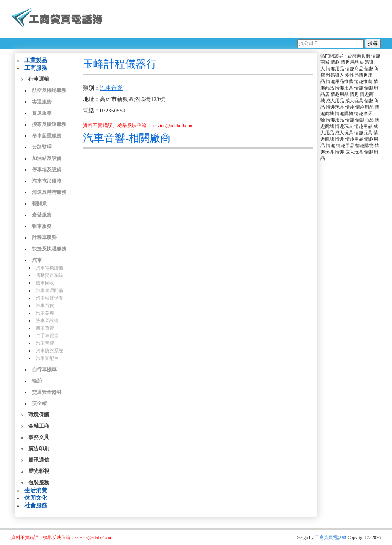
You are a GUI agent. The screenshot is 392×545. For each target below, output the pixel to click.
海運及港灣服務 (49, 192)
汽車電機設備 (49, 268)
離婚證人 (335, 75)
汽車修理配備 (49, 290)
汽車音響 (45, 343)
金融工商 (39, 426)
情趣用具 (344, 88)
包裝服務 (39, 483)
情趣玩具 (335, 107)
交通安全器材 (47, 392)
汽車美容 (45, 313)
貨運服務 (42, 113)
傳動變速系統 (49, 275)
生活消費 (36, 490)
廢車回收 (45, 283)
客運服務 (42, 102)
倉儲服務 (42, 215)
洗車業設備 (47, 321)
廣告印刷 (39, 449)
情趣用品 (350, 62)
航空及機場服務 (49, 90)
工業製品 (36, 60)
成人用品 (335, 101)
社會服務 (36, 505)
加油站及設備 (47, 158)
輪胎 (37, 381)
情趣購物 (344, 114)
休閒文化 (36, 498)
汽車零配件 (47, 358)
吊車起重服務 (47, 136)
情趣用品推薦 (340, 81)
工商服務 (36, 68)
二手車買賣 (47, 336)
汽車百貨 (45, 306)
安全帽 (39, 403)
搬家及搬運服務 (49, 124)
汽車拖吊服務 (47, 181)
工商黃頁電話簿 (331, 537)
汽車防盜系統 (49, 351)
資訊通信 (39, 460)
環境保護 (39, 415)
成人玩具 (354, 101)
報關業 (39, 203)
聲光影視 (39, 471)
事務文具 (39, 437)
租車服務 (42, 226)
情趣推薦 (363, 81)
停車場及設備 (47, 170)
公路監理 (42, 147)
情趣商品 (354, 69)
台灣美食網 (359, 56)
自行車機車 (44, 369)
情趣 (335, 62)
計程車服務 (44, 237)
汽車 (37, 260)
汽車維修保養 (49, 298)
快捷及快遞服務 (49, 249)
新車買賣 (45, 328)
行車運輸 (39, 79)
